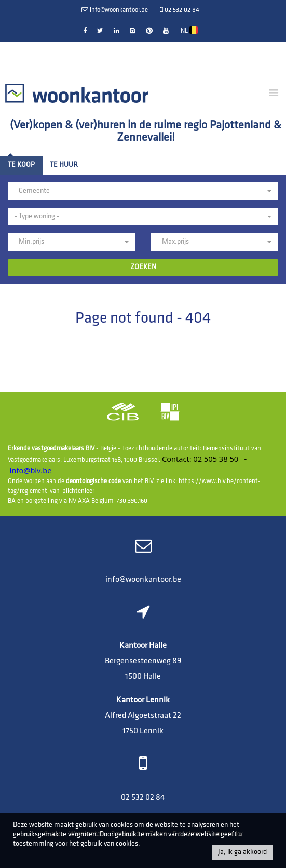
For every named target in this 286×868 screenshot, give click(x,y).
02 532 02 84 (143, 798)
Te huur (64, 165)
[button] (143, 191)
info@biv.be (31, 470)
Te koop (21, 165)
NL (189, 30)
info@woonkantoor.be (143, 580)
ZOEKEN (143, 267)
